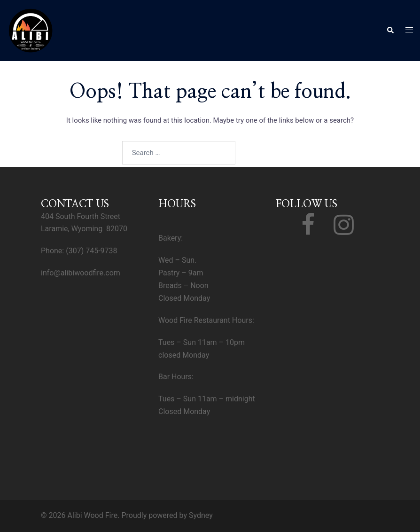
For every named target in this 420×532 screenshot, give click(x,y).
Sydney (201, 515)
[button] (390, 31)
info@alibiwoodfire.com (81, 273)
